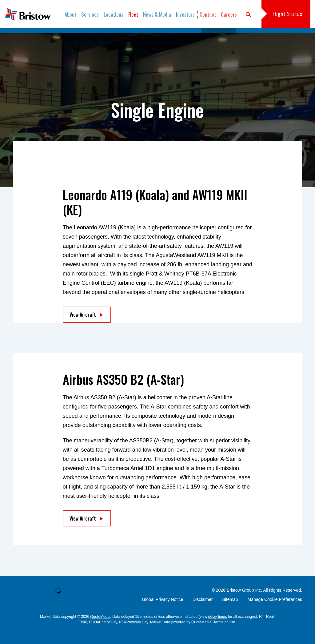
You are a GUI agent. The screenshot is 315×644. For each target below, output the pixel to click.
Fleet (133, 14)
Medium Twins (150, 37)
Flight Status (287, 14)
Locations (114, 14)
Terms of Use (224, 635)
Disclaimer (203, 612)
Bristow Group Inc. (244, 603)
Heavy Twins (115, 37)
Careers (229, 14)
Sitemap (230, 612)
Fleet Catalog (80, 37)
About (70, 14)
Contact (208, 14)
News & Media (157, 14)
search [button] (249, 15)
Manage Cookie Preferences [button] (275, 612)
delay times (218, 630)
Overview (49, 37)
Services (90, 14)
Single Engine (219, 37)
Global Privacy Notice (162, 612)
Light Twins (185, 37)
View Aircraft (83, 328)
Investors (185, 14)
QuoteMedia (100, 630)
